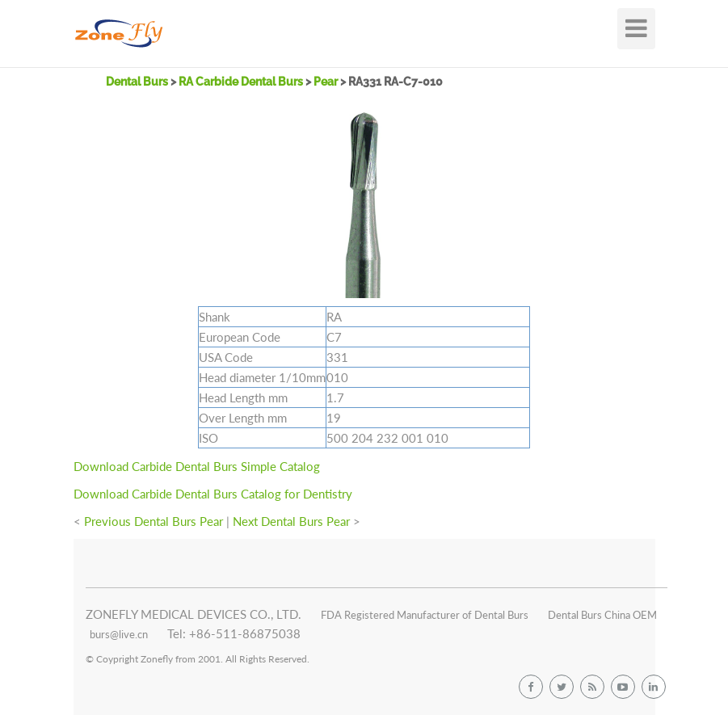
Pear (327, 82)
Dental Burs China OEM (602, 615)
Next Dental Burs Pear (291, 521)
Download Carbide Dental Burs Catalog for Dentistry (213, 494)
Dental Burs (138, 82)
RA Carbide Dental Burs (241, 82)
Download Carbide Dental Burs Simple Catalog (197, 466)
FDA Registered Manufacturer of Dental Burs (425, 615)
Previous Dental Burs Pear (154, 521)
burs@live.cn (119, 634)
